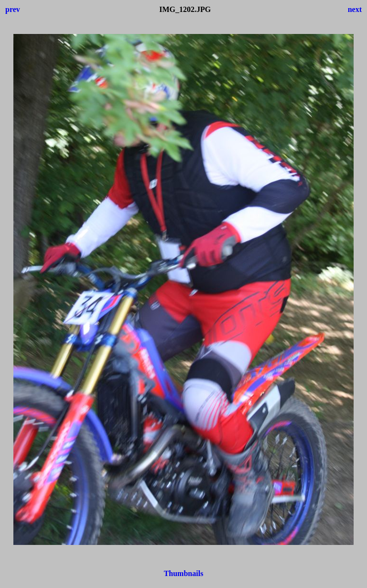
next (355, 9)
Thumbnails (184, 573)
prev (13, 9)
